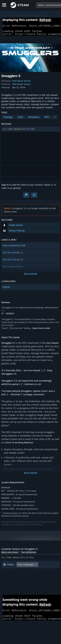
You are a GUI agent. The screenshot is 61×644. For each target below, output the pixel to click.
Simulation (34, 119)
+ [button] (55, 119)
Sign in (5, 187)
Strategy (8, 119)
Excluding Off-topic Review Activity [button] (22, 571)
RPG (47, 119)
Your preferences (29, 554)
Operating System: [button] (13, 581)
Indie (20, 119)
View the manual (13, 261)
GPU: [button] (43, 581)
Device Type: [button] (10, 586)
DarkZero (10, 315)
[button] (31, 131)
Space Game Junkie (41, 330)
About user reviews (10, 554)
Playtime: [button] (8, 576)
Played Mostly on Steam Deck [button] (35, 576)
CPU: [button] (32, 581)
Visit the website (13, 254)
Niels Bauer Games (21, 83)
